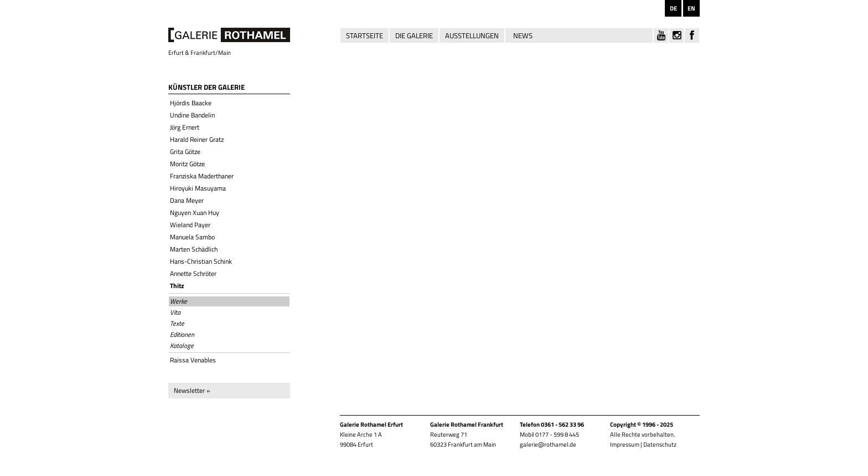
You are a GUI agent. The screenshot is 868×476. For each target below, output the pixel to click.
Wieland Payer (190, 225)
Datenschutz (660, 444)
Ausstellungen (472, 35)
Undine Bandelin (192, 115)
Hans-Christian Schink (201, 261)
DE (673, 8)
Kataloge (182, 346)
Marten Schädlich (194, 249)
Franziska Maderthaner (202, 176)
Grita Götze (185, 152)
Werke (179, 301)
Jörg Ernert (185, 127)
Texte (177, 324)
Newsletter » (192, 390)
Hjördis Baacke (191, 103)
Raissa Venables (193, 360)
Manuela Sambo (192, 237)
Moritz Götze (187, 164)
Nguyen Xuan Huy (195, 213)
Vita (175, 313)
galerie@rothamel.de (548, 444)
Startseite (365, 35)
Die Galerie (414, 35)
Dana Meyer (187, 200)
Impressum (625, 444)
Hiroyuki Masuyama (198, 188)
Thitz (177, 286)
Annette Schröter (193, 273)
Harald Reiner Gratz (197, 139)
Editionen (182, 335)
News (523, 35)
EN (691, 8)
